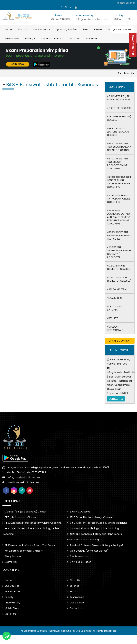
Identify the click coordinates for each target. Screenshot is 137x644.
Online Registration (79, 562)
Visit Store (91, 38)
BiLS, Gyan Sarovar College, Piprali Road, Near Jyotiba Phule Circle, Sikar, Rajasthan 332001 (120, 385)
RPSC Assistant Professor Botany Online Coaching (119, 147)
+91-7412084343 (120, 360)
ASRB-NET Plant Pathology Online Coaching (119, 199)
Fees (86, 29)
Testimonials (12, 38)
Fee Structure (11, 591)
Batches (73, 586)
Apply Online (122, 30)
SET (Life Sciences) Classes (119, 118)
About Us (23, 29)
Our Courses (42, 29)
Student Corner (51, 38)
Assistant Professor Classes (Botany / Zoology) (119, 252)
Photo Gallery (11, 603)
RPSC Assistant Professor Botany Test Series (119, 235)
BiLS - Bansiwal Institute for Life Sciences (67, 631)
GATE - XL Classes (119, 108)
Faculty (8, 597)
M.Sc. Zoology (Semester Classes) (119, 279)
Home (8, 29)
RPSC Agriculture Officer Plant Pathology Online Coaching (119, 182)
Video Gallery (76, 603)
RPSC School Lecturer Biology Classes (118, 132)
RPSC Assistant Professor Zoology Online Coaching (118, 163)
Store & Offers (133, 45)
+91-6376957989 (117, 364)
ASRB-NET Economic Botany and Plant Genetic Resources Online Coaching (119, 217)
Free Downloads (77, 556)
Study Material (117, 289)
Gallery (30, 38)
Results (98, 29)
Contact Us (73, 38)
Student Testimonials (115, 328)
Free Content (120, 341)
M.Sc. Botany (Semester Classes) (119, 267)
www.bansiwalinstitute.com (23, 482)
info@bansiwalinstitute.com (24, 477)
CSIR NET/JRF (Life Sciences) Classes (119, 98)
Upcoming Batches (67, 29)
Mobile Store (11, 608)
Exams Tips (114, 298)
